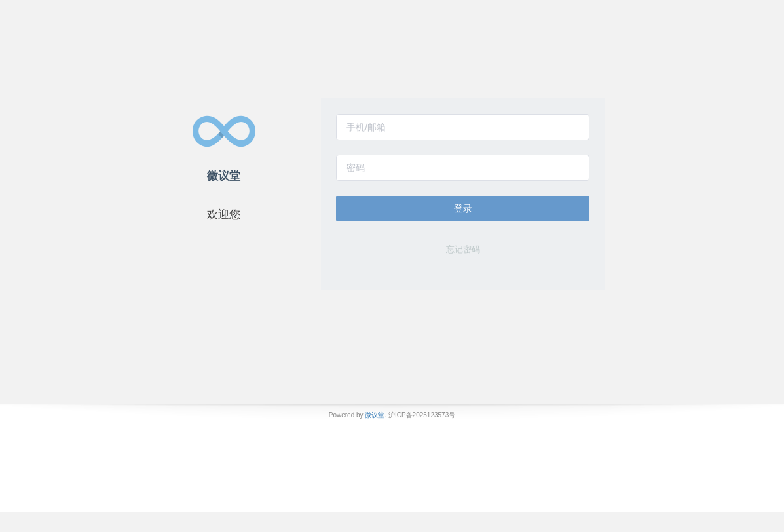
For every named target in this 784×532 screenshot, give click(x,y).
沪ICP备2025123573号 (422, 415)
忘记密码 (463, 249)
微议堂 (374, 415)
